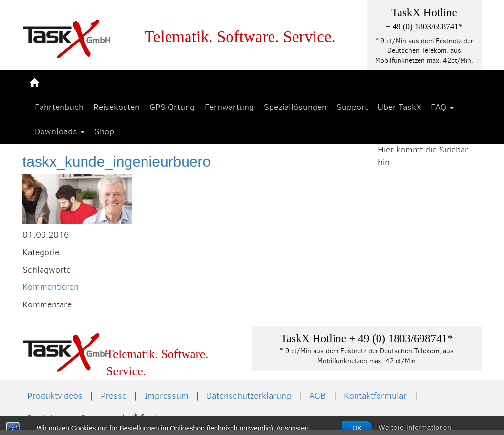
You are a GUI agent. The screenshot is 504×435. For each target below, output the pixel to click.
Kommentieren (51, 287)
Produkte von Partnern (71, 418)
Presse (114, 396)
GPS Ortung (172, 107)
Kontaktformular (375, 396)
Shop (104, 131)
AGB (317, 396)
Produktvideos (55, 396)
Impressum (167, 396)
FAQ (442, 107)
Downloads (60, 131)
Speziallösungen (295, 107)
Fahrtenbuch (59, 107)
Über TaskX (399, 107)
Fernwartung (229, 107)
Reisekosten (116, 107)
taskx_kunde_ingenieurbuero (116, 162)
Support (352, 107)
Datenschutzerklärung (249, 396)
